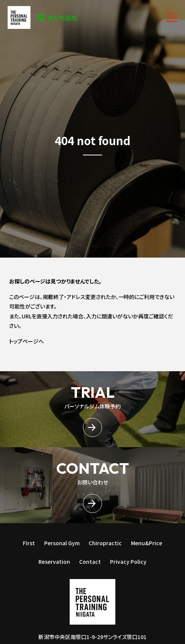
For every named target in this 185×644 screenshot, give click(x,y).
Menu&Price (147, 543)
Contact (90, 562)
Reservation (54, 562)
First (29, 543)
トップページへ (26, 341)
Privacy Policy (128, 562)
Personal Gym (62, 543)
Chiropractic (105, 543)
